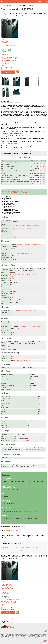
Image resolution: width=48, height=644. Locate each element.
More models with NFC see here (22, 361)
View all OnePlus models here (25, 228)
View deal (42, 164)
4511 (14, 225)
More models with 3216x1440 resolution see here (29, 245)
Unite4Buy (4, 5)
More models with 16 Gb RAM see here (26, 311)
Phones (10, 5)
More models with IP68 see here (25, 441)
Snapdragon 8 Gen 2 (15, 275)
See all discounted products (8, 619)
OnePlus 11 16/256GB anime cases (12, 530)
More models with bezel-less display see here (25, 253)
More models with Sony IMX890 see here (30, 326)
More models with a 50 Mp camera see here (27, 324)
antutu (17, 236)
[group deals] (5, 1)
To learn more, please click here (30, 512)
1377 (14, 231)
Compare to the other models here (31, 225)
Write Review (24, 550)
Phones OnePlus (18, 5)
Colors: (3, 66)
